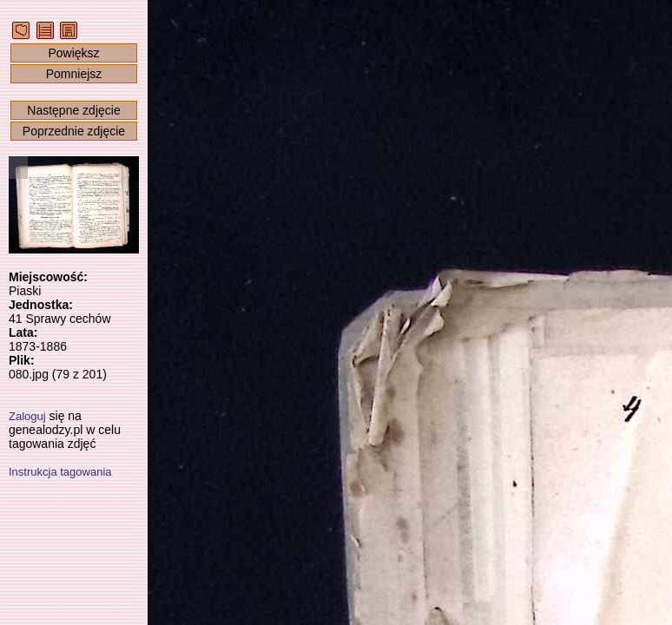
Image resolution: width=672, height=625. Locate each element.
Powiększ (73, 53)
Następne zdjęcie (73, 110)
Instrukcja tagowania (60, 472)
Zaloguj (27, 416)
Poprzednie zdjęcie (74, 131)
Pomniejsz (74, 74)
